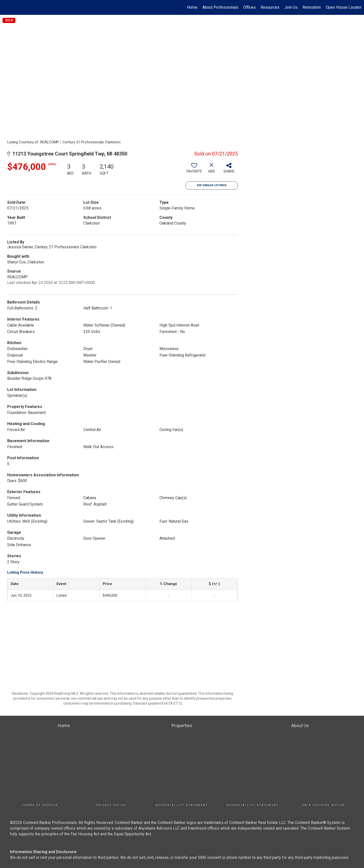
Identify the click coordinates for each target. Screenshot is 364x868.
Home (192, 7)
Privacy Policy (111, 805)
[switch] (194, 170)
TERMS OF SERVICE (40, 805)
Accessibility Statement (182, 805)
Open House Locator (344, 7)
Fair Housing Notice (324, 805)
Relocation (312, 7)
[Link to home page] (6, 7)
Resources (270, 7)
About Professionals (220, 7)
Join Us (291, 7)
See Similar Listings (212, 185)
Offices (249, 7)
